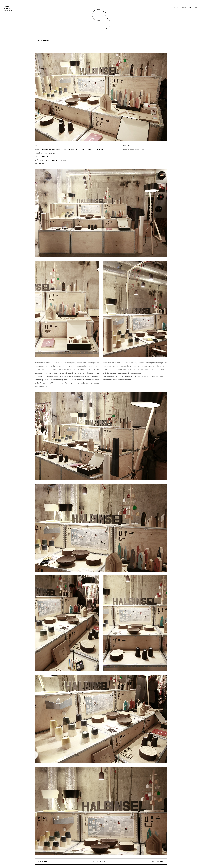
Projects (176, 8)
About (185, 8)
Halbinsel (62, 161)
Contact (193, 8)
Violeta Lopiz (140, 149)
